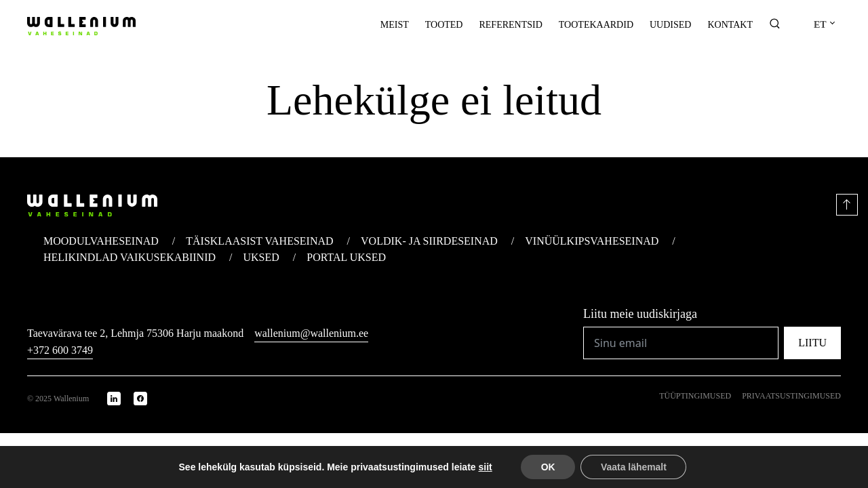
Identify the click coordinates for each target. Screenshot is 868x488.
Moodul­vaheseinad (101, 241)
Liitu (812, 343)
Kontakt (730, 25)
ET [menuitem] (820, 25)
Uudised (670, 25)
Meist (395, 25)
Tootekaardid (596, 25)
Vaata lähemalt (634, 467)
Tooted (444, 25)
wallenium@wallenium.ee (311, 333)
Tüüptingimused (695, 396)
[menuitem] (824, 25)
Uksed (261, 257)
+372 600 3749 (60, 350)
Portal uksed (346, 257)
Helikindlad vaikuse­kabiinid (130, 257)
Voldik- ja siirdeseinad (429, 241)
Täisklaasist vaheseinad (259, 241)
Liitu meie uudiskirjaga (640, 314)
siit (485, 467)
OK (548, 467)
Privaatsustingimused (791, 396)
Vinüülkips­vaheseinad (592, 241)
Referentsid (510, 25)
